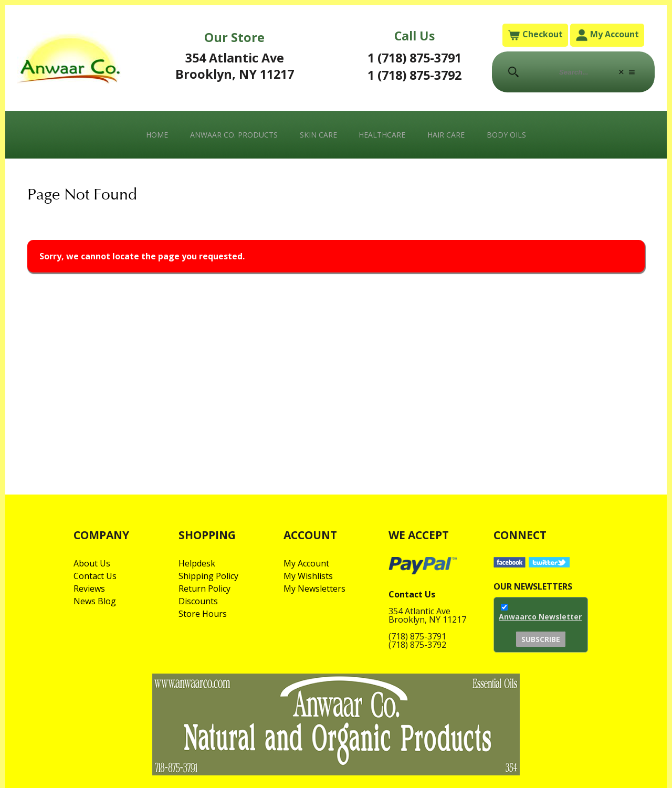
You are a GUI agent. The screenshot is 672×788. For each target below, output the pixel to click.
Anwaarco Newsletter (540, 617)
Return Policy (204, 589)
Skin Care (318, 135)
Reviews (89, 589)
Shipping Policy (208, 576)
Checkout (535, 35)
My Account (607, 35)
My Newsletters (314, 589)
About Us (92, 563)
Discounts (198, 601)
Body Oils (506, 135)
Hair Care (446, 135)
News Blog (95, 601)
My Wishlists (308, 576)
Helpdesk (197, 563)
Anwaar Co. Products (234, 135)
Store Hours (203, 614)
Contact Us (95, 576)
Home (157, 135)
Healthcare (382, 135)
